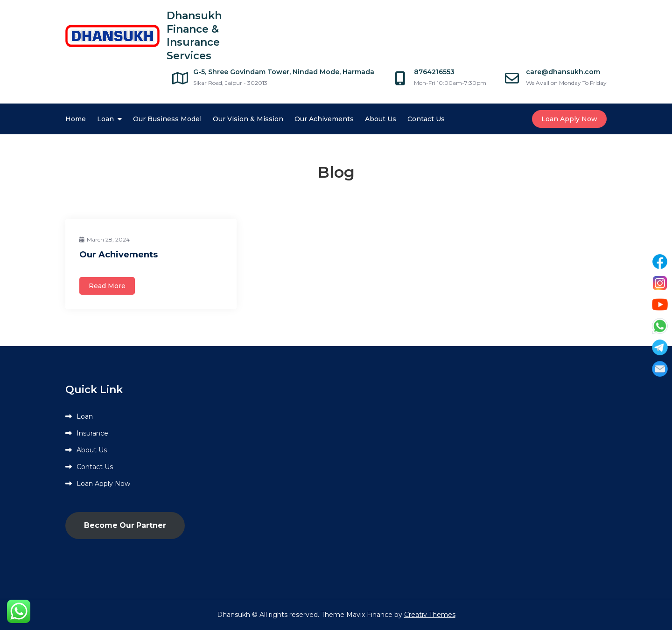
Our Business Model (167, 119)
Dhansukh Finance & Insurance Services (194, 36)
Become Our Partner (125, 525)
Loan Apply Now (569, 119)
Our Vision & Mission (248, 119)
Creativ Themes (430, 615)
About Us (381, 119)
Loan (105, 119)
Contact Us (426, 119)
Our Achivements (324, 119)
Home (76, 119)
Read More (107, 286)
